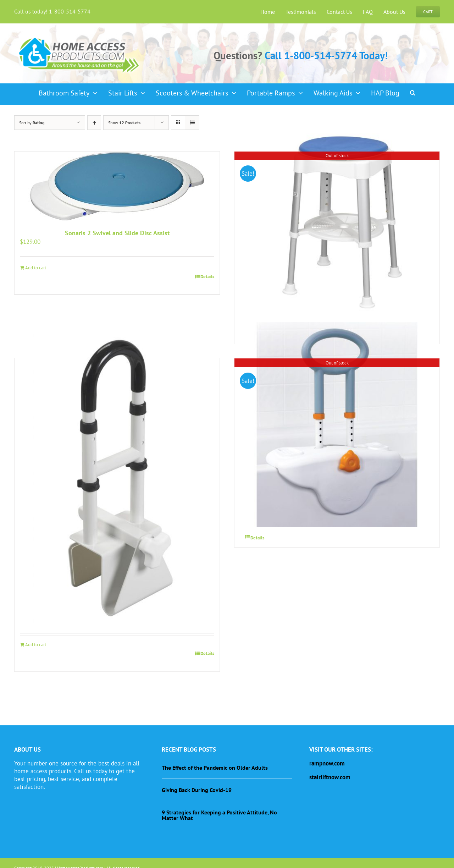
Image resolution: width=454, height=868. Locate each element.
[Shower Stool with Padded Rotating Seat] (337, 219)
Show (124, 123)
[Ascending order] (94, 123)
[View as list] (192, 123)
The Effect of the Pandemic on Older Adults (215, 768)
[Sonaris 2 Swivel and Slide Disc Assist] (117, 186)
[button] (413, 90)
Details (207, 277)
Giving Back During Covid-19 (197, 790)
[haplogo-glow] (79, 37)
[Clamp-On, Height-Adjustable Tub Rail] (337, 424)
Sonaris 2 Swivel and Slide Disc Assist (117, 233)
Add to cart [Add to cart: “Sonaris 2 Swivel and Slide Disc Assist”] (36, 268)
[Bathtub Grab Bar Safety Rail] (117, 478)
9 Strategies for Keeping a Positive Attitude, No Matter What (219, 815)
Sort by (32, 123)
